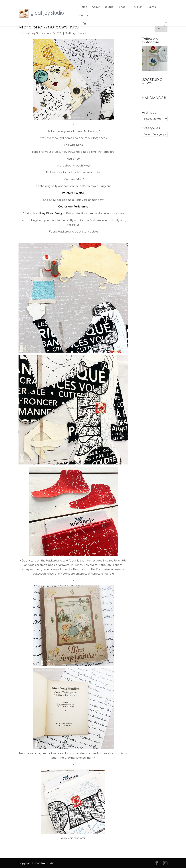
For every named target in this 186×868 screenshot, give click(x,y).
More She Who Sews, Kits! (49, 27)
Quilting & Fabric (76, 33)
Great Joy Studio (34, 33)
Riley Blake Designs (52, 214)
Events (151, 7)
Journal (109, 7)
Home (83, 7)
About (96, 7)
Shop (122, 7)
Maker (138, 7)
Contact (85, 15)
